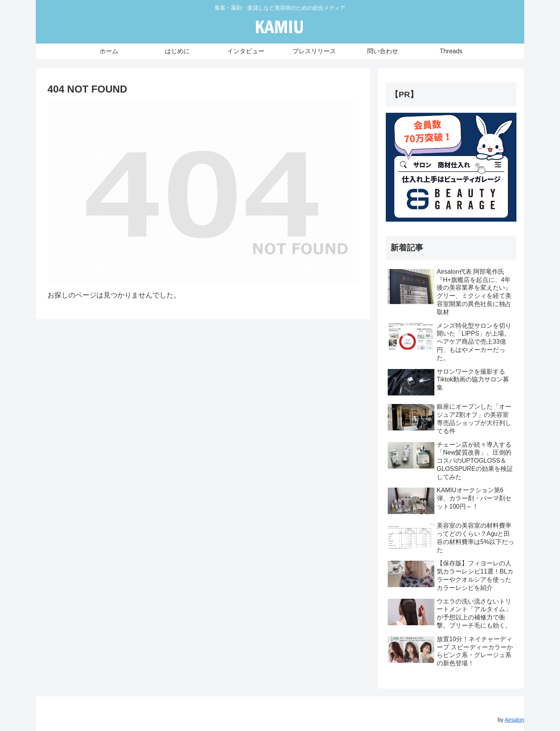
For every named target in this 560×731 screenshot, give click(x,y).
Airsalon (514, 720)
